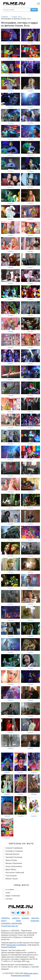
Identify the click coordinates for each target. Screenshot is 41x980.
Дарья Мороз (11, 869)
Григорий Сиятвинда (14, 857)
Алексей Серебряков (14, 848)
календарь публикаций (11, 923)
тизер (8, 893)
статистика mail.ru (10, 926)
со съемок (10, 890)
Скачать (11, 43)
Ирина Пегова (11, 860)
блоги (4, 921)
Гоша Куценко (11, 876)
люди (18, 921)
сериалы (35, 918)
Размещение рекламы (21, 976)
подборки (35, 921)
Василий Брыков (12, 854)
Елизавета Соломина (14, 851)
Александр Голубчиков (16, 945)
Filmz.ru (18, 937)
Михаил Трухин (12, 879)
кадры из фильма (13, 896)
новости (16, 918)
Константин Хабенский (15, 873)
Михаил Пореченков (14, 863)
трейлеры (5, 918)
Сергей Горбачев (8, 947)
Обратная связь (31, 973)
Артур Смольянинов (14, 866)
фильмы (25, 918)
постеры (9, 899)
